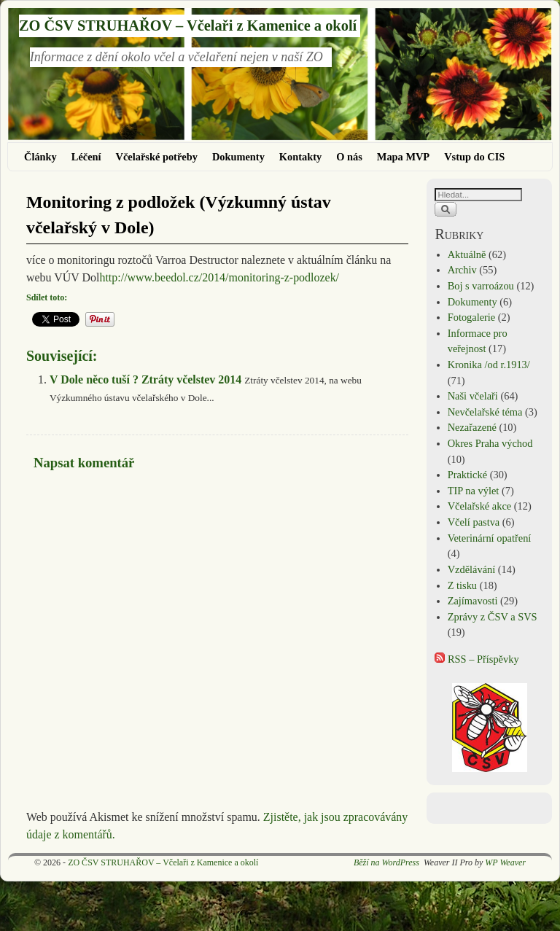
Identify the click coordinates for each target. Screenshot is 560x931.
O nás (349, 157)
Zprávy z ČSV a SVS (493, 617)
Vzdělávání (472, 569)
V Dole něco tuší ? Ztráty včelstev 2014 (145, 379)
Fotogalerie (472, 317)
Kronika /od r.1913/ (489, 365)
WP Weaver (505, 862)
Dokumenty (238, 157)
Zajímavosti (473, 601)
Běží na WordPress (386, 862)
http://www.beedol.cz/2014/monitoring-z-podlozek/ (219, 277)
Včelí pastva (474, 522)
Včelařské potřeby (157, 157)
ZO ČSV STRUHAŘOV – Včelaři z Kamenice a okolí (188, 26)
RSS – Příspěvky (477, 659)
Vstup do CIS (474, 157)
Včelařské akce (479, 506)
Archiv (462, 270)
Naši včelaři (473, 396)
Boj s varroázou (481, 286)
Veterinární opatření (490, 538)
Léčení (86, 157)
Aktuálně (467, 254)
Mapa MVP (403, 157)
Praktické (467, 475)
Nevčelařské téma (485, 412)
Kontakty (300, 157)
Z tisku (462, 585)
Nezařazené (472, 427)
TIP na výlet (474, 491)
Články (40, 157)
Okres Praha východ (490, 443)
